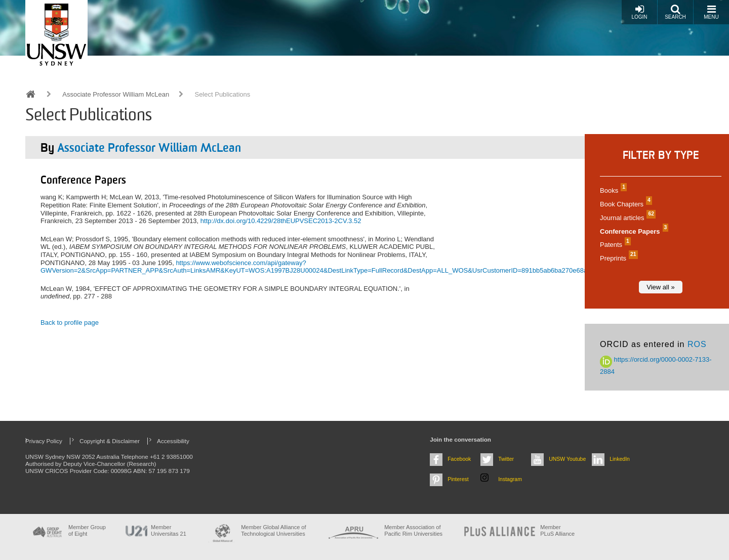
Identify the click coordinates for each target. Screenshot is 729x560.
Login (639, 12)
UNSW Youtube (567, 459)
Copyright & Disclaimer (110, 441)
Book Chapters (625, 204)
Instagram (510, 479)
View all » (660, 287)
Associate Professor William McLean (116, 94)
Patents (614, 245)
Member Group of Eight (87, 530)
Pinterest (458, 479)
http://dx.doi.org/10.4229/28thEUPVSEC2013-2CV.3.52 (281, 221)
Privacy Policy (44, 441)
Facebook (459, 459)
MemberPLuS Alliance (557, 530)
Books (612, 190)
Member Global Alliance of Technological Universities (273, 530)
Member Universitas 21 (169, 530)
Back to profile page (70, 322)
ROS (697, 344)
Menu (711, 12)
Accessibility (173, 441)
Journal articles (626, 218)
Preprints (618, 258)
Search (675, 12)
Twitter (506, 459)
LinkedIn (620, 459)
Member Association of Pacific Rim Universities (413, 530)
